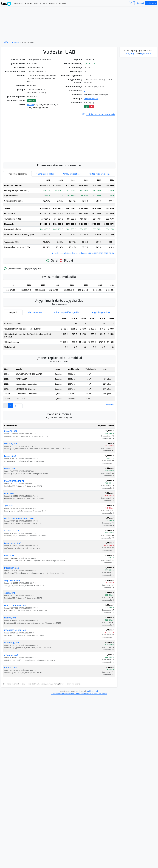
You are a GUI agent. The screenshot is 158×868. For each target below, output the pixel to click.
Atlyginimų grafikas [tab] (101, 312)
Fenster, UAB (10, 456)
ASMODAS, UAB (12, 531)
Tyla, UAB (9, 506)
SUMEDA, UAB (11, 444)
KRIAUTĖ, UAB (11, 431)
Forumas (18, 3)
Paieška (63, 3)
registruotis (146, 53)
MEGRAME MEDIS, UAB (15, 630)
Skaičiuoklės (40, 3)
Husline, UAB (10, 618)
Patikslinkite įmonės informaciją (99, 114)
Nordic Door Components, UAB (19, 518)
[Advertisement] (59, 153)
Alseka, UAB (10, 593)
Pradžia (5, 42)
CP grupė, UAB (11, 655)
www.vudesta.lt (91, 98)
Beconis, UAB (10, 667)
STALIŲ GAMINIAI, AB (14, 481)
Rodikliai (53, 3)
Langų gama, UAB (13, 543)
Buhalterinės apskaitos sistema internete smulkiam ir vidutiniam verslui (79, 694)
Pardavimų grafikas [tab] (72, 174)
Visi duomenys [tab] (35, 312)
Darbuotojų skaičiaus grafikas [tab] (67, 312)
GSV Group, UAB (12, 642)
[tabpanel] (59, 216)
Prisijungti (140, 3)
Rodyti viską (111, 405)
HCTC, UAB (9, 493)
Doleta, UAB (10, 468)
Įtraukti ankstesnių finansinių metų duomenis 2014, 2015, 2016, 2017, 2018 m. (84, 253)
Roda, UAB (9, 555)
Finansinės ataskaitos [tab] (17, 174)
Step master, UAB (12, 580)
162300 (30, 104)
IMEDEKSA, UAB (12, 568)
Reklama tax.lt (93, 691)
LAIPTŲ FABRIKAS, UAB (15, 605)
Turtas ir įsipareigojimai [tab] (100, 174)
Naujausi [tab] (13, 312)
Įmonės (28, 3)
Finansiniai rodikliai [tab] (45, 174)
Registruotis (151, 3)
